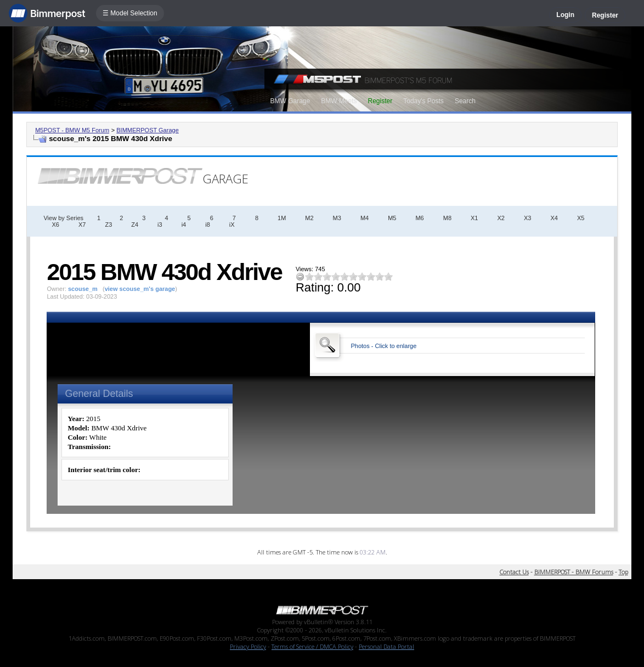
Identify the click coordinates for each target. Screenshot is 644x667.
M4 (365, 218)
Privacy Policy (248, 646)
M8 (447, 218)
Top (623, 572)
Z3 (108, 225)
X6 (55, 225)
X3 (527, 218)
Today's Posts (423, 101)
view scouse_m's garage (140, 289)
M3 (337, 218)
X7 (82, 225)
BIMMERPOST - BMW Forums (574, 572)
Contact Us (514, 572)
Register (605, 15)
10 (388, 276)
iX (232, 225)
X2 (501, 218)
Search (465, 101)
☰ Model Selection (130, 13)
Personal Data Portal (386, 646)
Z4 (135, 225)
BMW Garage (290, 101)
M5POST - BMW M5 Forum (72, 130)
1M (282, 218)
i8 (208, 225)
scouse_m (83, 289)
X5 (581, 218)
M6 (419, 218)
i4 (184, 225)
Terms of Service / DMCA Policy (312, 646)
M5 (392, 218)
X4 (554, 218)
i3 (160, 225)
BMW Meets (339, 101)
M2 (309, 218)
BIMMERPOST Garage (148, 130)
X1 (474, 218)
